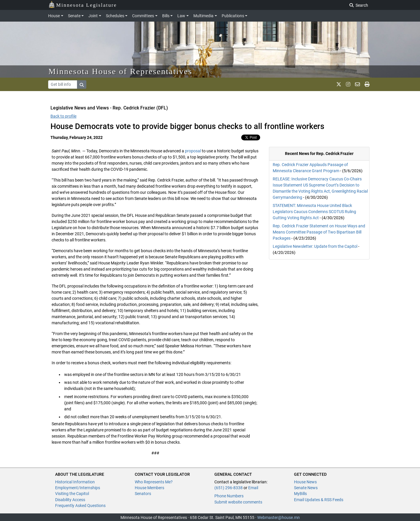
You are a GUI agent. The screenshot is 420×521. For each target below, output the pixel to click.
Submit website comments (238, 502)
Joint (93, 16)
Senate (74, 16)
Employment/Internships (78, 488)
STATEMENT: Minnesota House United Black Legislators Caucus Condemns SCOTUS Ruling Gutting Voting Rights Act (314, 212)
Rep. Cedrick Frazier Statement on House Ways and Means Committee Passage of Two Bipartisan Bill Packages (319, 232)
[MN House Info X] (339, 84)
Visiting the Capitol (72, 494)
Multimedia (203, 16)
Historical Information (75, 482)
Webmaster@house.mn (279, 517)
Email (253, 488)
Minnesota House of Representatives (120, 71)
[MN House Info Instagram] (348, 84)
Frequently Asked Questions (80, 506)
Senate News (306, 488)
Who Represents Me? (154, 482)
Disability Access (70, 500)
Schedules (115, 16)
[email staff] (357, 84)
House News (305, 482)
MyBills (300, 494)
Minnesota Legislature (83, 5)
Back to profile (63, 116)
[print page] (367, 84)
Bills (166, 16)
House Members (149, 488)
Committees (143, 16)
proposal (193, 151)
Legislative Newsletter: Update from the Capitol (315, 246)
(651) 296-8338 (229, 488)
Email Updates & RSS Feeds (319, 500)
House (54, 16)
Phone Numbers (229, 496)
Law (181, 16)
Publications (233, 16)
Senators (143, 494)
